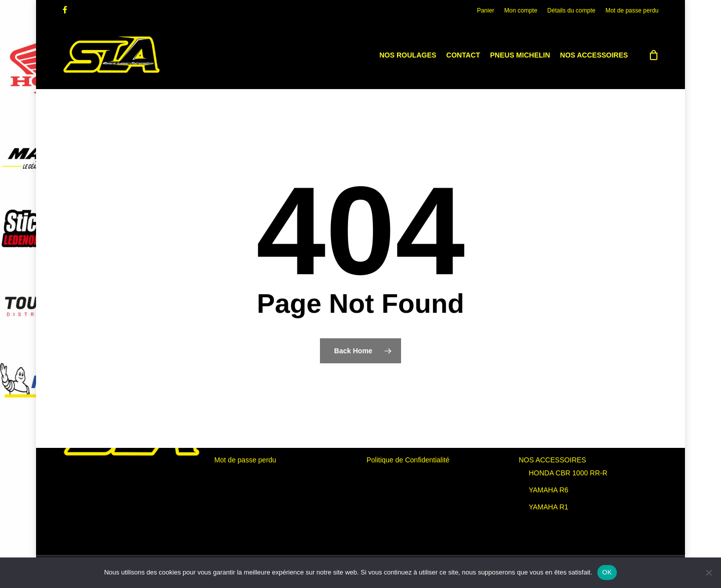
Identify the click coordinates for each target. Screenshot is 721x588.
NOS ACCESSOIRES (553, 460)
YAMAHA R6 (549, 490)
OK (607, 572)
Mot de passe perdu (245, 460)
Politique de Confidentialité (408, 460)
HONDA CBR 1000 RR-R (568, 473)
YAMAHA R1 (549, 507)
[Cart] (653, 55)
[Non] (708, 572)
